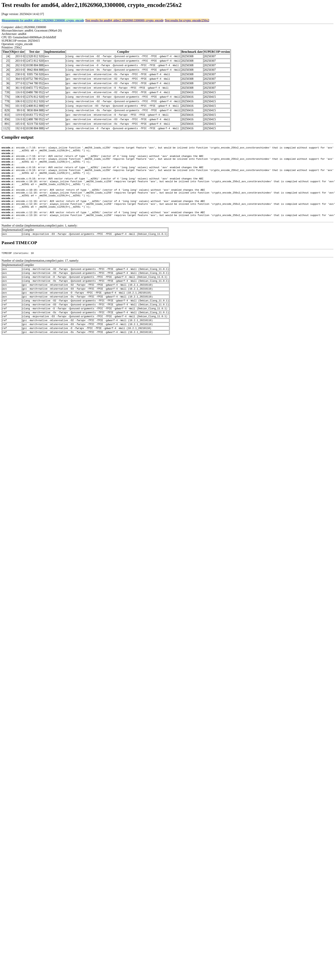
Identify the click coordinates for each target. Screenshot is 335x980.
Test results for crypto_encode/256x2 (187, 20)
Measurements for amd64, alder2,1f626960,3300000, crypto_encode (43, 20)
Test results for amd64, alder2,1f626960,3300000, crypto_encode (124, 20)
